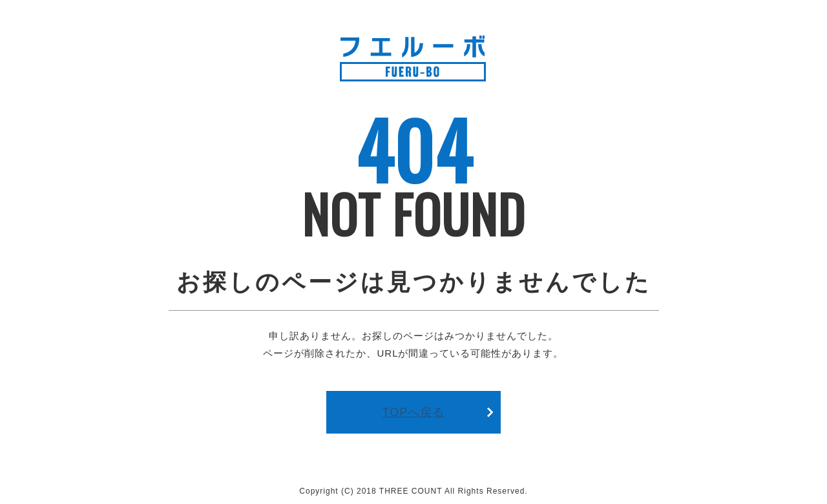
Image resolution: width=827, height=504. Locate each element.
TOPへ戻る (414, 412)
